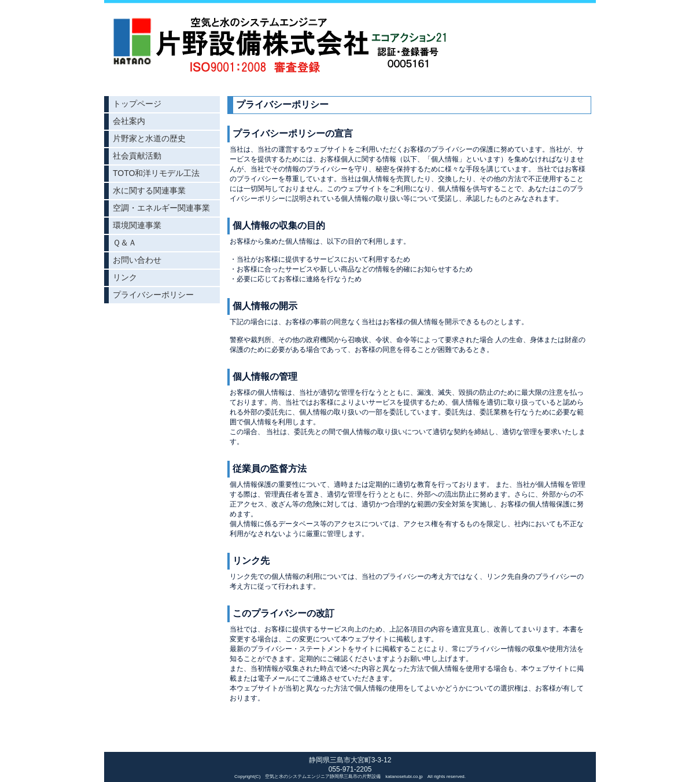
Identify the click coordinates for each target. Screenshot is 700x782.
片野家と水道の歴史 (149, 138)
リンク (125, 277)
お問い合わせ (137, 260)
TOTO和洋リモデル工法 (156, 173)
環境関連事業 (137, 225)
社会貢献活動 (137, 156)
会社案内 (129, 121)
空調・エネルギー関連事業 (161, 208)
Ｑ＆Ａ (125, 243)
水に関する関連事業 (149, 190)
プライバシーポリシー (153, 295)
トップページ (137, 104)
